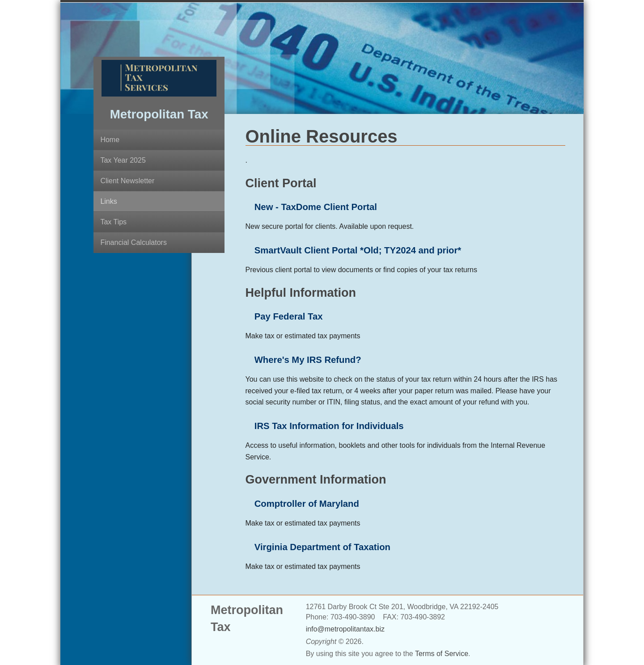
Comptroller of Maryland (307, 504)
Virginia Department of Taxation (322, 547)
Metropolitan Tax (159, 114)
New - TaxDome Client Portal (316, 207)
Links (108, 201)
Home (110, 140)
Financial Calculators (133, 242)
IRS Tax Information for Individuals (329, 426)
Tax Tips (113, 222)
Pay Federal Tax (289, 316)
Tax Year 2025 (123, 160)
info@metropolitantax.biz (345, 629)
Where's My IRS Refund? (308, 360)
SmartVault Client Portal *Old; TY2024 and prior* (358, 250)
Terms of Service (442, 654)
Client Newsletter (127, 181)
